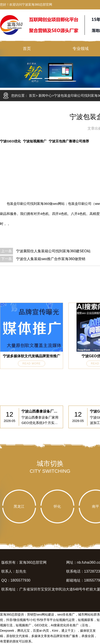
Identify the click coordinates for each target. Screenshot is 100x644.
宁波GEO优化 (10, 141)
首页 (27, 49)
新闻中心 (45, 95)
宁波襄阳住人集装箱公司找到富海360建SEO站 (53, 251)
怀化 (57, 506)
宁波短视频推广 (35, 141)
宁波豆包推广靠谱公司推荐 (69, 141)
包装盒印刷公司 (18, 204)
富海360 (43, 204)
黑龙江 (19, 506)
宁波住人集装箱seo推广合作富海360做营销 (51, 259)
